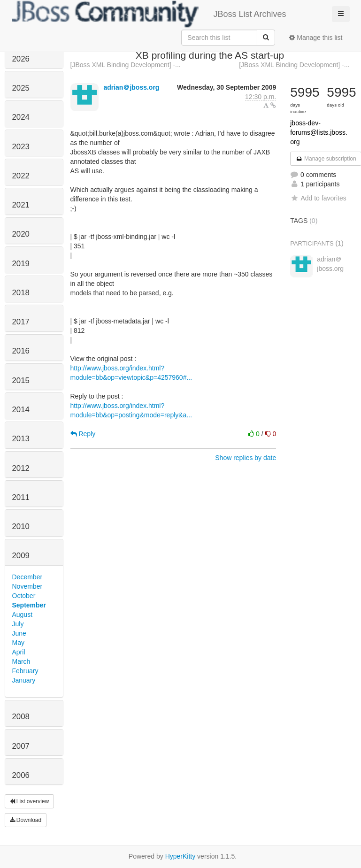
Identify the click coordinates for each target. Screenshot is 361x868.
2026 (21, 59)
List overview (30, 801)
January (24, 680)
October (24, 596)
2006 (21, 775)
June (19, 633)
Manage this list (316, 38)
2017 (21, 322)
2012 (21, 468)
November (27, 586)
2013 (21, 439)
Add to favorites (318, 198)
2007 (21, 746)
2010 (21, 526)
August (23, 615)
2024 (21, 117)
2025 (21, 88)
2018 (21, 293)
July (18, 624)
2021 (21, 205)
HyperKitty (180, 856)
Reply (83, 434)
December (27, 577)
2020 (21, 234)
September (29, 605)
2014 (21, 410)
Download (26, 820)
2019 (21, 264)
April (19, 652)
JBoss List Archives (149, 14)
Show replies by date (246, 458)
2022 (21, 176)
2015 (21, 380)
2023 (21, 147)
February (25, 671)
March (21, 661)
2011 (21, 497)
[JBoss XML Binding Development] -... (126, 65)
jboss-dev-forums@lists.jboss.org (319, 132)
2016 (21, 351)
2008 (21, 717)
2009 (21, 556)
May (18, 643)
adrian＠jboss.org (131, 87)
